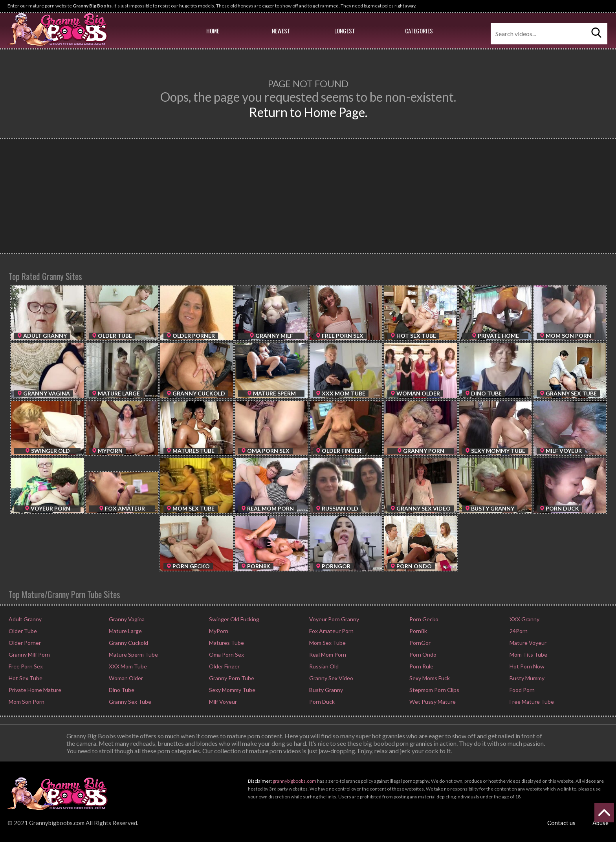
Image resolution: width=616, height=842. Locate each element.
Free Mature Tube (531, 702)
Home (213, 31)
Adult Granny (25, 619)
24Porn (518, 631)
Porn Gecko (423, 619)
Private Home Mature (34, 690)
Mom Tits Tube (528, 654)
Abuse (600, 823)
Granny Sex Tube (129, 702)
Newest (281, 31)
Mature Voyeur (527, 643)
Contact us (561, 823)
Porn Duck (321, 702)
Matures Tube (226, 643)
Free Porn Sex (25, 666)
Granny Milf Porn (29, 654)
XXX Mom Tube (127, 666)
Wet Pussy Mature (432, 702)
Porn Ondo (422, 654)
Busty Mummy (526, 678)
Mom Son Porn (26, 702)
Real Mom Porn (327, 654)
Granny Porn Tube (231, 678)
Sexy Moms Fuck (429, 678)
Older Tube (22, 631)
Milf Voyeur (222, 702)
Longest (345, 31)
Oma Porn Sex (226, 654)
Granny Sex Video (331, 678)
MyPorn (218, 631)
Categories (419, 31)
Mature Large (125, 631)
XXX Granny (524, 619)
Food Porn (522, 690)
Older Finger (224, 666)
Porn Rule (421, 666)
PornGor (419, 643)
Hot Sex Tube (25, 678)
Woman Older (125, 678)
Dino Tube (121, 690)
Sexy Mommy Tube (232, 690)
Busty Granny (325, 690)
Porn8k (418, 631)
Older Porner (24, 643)
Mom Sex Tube (327, 643)
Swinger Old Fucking (234, 619)
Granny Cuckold (128, 643)
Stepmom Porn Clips (434, 690)
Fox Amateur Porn (331, 631)
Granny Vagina (126, 619)
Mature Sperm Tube (133, 654)
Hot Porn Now (526, 666)
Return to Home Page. (308, 112)
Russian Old (323, 666)
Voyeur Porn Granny (334, 619)
